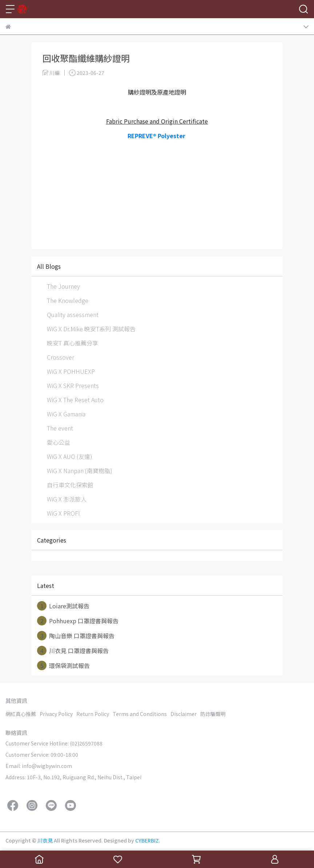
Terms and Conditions (140, 714)
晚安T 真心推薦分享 (73, 343)
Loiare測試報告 (63, 606)
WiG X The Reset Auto (75, 400)
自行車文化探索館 (70, 485)
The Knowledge (68, 300)
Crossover (61, 357)
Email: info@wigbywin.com (39, 766)
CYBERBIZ (147, 840)
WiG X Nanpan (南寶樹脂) (80, 471)
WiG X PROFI (63, 513)
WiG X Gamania (66, 414)
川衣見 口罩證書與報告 (73, 651)
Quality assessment (73, 315)
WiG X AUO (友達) (70, 456)
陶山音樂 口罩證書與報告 (76, 636)
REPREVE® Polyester (157, 136)
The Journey (63, 286)
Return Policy (93, 714)
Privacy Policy (56, 714)
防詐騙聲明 (213, 714)
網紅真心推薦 (21, 714)
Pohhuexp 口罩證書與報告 (78, 621)
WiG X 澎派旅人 (67, 499)
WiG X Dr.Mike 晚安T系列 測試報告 (91, 329)
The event (60, 428)
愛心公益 (59, 442)
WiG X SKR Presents (73, 385)
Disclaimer (184, 714)
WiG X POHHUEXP (71, 371)
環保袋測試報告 (63, 665)
